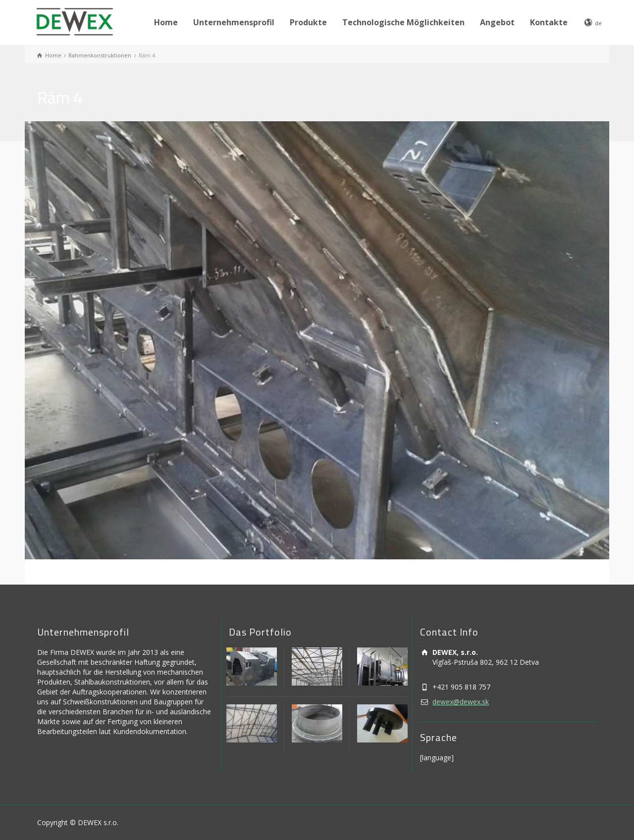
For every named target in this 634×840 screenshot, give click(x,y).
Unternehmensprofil (234, 22)
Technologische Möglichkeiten (403, 22)
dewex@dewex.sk (461, 702)
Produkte (308, 22)
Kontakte (549, 22)
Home (166, 22)
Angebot (497, 22)
